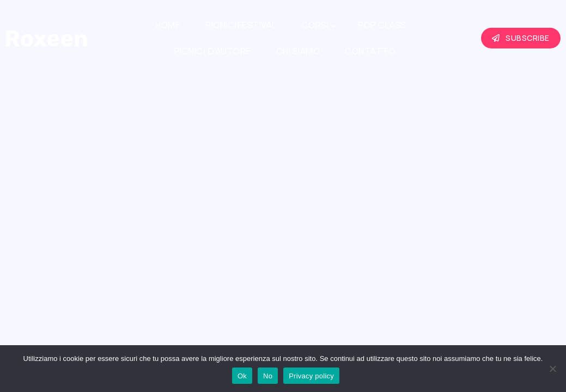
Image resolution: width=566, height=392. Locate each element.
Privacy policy (311, 376)
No (268, 376)
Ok (242, 376)
